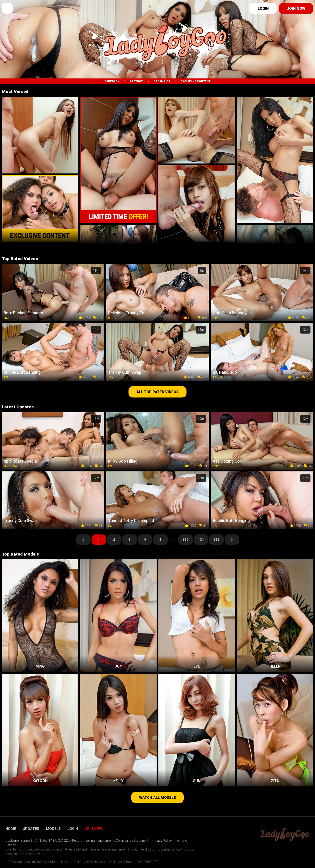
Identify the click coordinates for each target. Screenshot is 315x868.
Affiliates (41, 841)
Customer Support (19, 841)
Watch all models (157, 798)
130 (185, 540)
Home (11, 829)
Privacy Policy (162, 841)
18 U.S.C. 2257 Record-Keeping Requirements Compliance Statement (100, 841)
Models (53, 829)
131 (201, 540)
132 (216, 540)
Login (263, 9)
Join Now (93, 829)
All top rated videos (157, 392)
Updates (31, 829)
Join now (296, 9)
